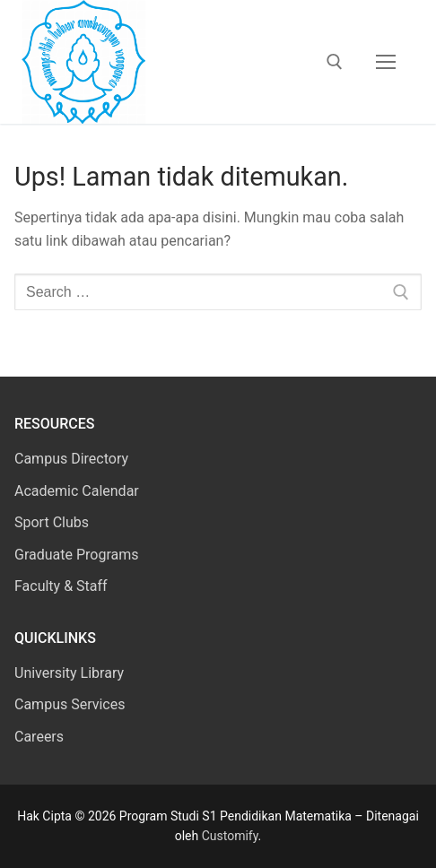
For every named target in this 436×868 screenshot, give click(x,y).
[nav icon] (386, 62)
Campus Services (70, 704)
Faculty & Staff (61, 586)
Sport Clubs (52, 522)
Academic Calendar (77, 491)
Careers (39, 737)
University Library (69, 673)
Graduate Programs (77, 555)
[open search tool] (335, 62)
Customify (230, 836)
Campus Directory (71, 459)
